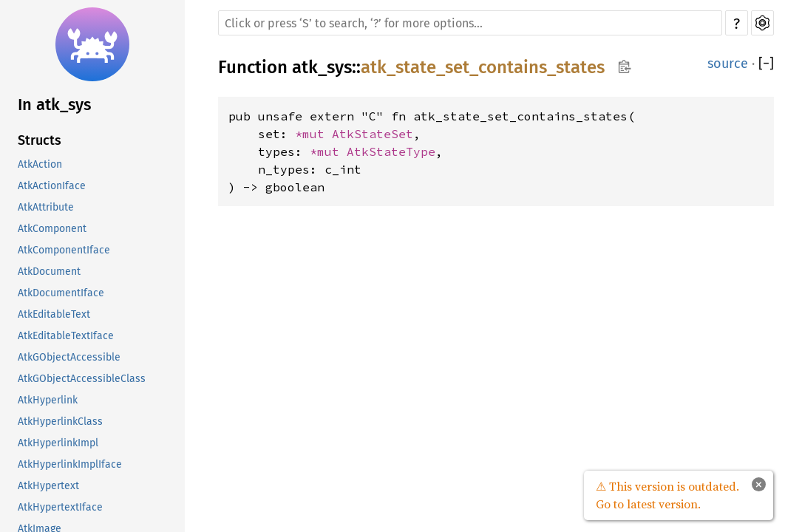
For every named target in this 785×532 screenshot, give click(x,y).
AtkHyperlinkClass (60, 422)
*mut (313, 134)
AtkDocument (49, 272)
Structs (40, 140)
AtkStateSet (373, 134)
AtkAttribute (46, 207)
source (728, 64)
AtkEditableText (54, 314)
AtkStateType (391, 151)
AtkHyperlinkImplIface (70, 464)
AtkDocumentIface (61, 293)
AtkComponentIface (64, 250)
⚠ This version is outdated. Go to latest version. (667, 495)
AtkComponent (52, 229)
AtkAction (40, 164)
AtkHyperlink (48, 400)
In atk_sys (54, 105)
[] (766, 64)
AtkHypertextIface (60, 507)
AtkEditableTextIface (66, 336)
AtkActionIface (52, 186)
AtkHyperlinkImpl (58, 443)
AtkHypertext (48, 486)
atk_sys (322, 67)
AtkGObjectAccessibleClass (82, 379)
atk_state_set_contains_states (483, 67)
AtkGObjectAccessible (69, 357)
